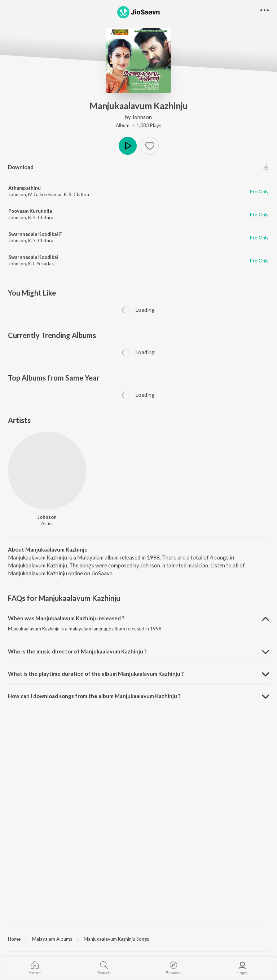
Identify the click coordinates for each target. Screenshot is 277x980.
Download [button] (21, 167)
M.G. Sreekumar (45, 194)
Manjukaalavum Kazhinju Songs (116, 939)
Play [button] (128, 146)
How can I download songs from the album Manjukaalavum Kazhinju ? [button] (94, 696)
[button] (150, 146)
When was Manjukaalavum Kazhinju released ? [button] (66, 618)
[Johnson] (47, 471)
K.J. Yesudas (41, 264)
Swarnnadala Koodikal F (35, 234)
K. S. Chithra (76, 194)
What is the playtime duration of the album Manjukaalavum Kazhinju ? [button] (96, 674)
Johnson (142, 117)
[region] (138, 939)
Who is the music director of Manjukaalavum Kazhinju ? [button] (77, 651)
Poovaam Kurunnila (30, 211)
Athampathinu (25, 188)
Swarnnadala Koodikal (33, 257)
